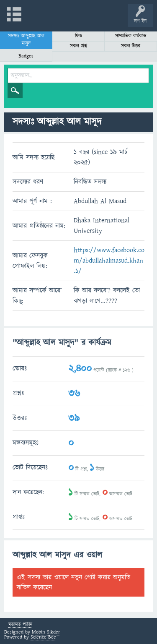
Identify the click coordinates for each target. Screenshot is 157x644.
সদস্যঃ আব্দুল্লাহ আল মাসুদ (26, 40)
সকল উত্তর (131, 46)
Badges (26, 56)
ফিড (78, 36)
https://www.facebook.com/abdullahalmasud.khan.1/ (109, 261)
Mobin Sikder (46, 632)
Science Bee (43, 637)
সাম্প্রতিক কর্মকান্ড (131, 36)
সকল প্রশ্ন (78, 46)
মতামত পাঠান (20, 625)
